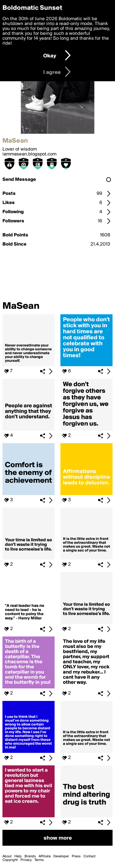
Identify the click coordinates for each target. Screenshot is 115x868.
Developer (61, 856)
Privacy (26, 860)
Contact (90, 856)
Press (76, 856)
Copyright (10, 860)
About (7, 856)
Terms (39, 860)
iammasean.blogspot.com (29, 154)
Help (18, 856)
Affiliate (45, 856)
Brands (30, 856)
